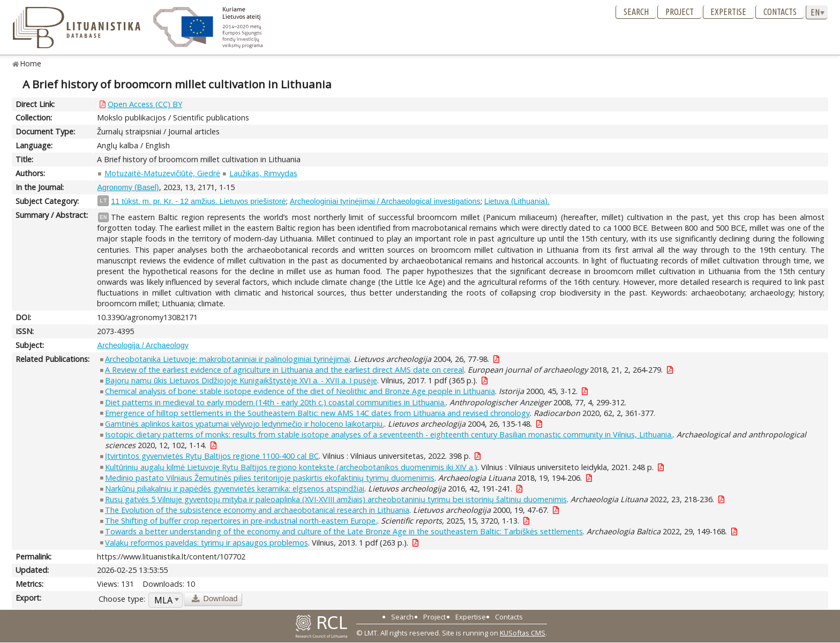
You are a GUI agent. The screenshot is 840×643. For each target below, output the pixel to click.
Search (636, 12)
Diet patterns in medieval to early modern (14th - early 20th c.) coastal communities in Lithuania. (275, 402)
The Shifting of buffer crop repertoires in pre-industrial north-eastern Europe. (241, 521)
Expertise (728, 12)
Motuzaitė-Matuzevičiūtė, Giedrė (162, 173)
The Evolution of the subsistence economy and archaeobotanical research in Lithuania (257, 510)
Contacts (780, 12)
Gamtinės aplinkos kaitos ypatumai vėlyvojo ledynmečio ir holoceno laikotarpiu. (245, 424)
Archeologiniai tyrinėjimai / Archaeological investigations (385, 201)
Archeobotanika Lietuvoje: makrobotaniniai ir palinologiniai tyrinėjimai (227, 359)
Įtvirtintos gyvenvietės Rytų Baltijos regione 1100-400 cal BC (212, 456)
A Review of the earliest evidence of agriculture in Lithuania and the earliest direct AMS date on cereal (284, 370)
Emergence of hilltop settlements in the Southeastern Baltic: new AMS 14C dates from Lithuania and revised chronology (317, 413)
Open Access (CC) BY (145, 104)
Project (680, 12)
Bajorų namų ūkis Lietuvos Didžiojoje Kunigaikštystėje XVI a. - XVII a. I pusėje (241, 380)
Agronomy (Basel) (128, 187)
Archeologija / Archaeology (142, 345)
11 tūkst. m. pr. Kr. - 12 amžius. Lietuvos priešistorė (198, 201)
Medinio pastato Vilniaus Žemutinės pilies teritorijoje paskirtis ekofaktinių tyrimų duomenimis (270, 478)
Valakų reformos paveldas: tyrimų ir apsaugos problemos (207, 543)
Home (31, 63)
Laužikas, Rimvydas (263, 173)
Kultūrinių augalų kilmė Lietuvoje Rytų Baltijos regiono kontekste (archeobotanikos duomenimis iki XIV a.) (291, 467)
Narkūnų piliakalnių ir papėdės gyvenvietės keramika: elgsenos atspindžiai (235, 489)
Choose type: (122, 599)
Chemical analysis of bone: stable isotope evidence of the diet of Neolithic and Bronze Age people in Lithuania (300, 391)
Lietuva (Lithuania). (517, 201)
